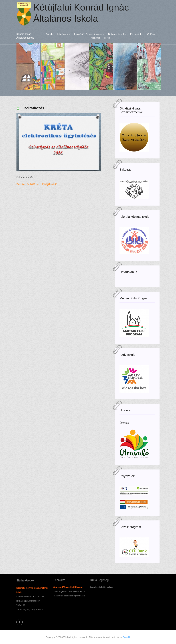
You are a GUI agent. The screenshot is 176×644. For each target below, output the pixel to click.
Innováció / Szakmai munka (89, 34)
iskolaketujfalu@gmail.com (28, 601)
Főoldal (50, 34)
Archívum (96, 38)
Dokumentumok (117, 34)
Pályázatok (137, 34)
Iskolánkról (64, 34)
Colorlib (127, 637)
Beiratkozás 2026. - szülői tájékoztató (38, 184)
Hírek (107, 38)
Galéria (151, 34)
